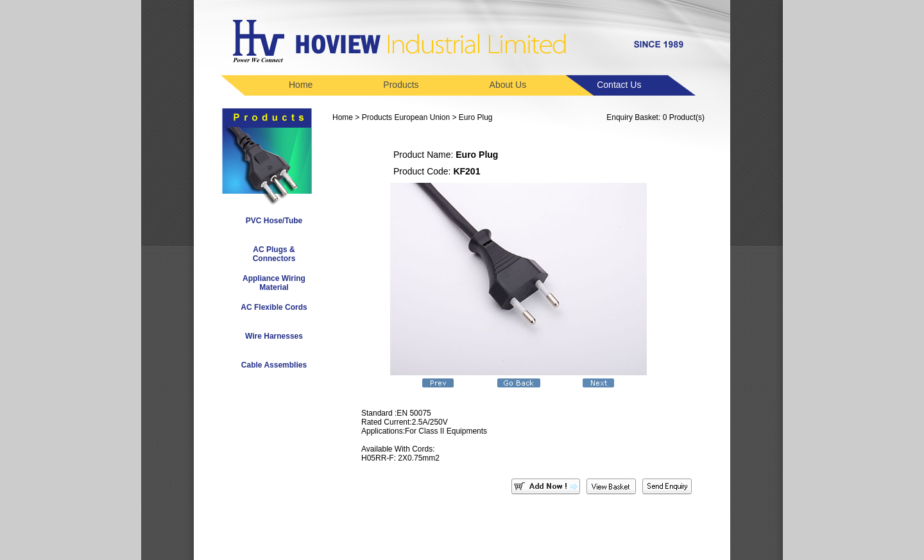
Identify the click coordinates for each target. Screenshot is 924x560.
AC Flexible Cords (274, 307)
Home (301, 85)
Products (401, 85)
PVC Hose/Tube (274, 221)
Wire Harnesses (274, 336)
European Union (422, 117)
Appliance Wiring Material (274, 283)
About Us (508, 85)
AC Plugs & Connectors (274, 254)
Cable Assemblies (274, 365)
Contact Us (619, 85)
